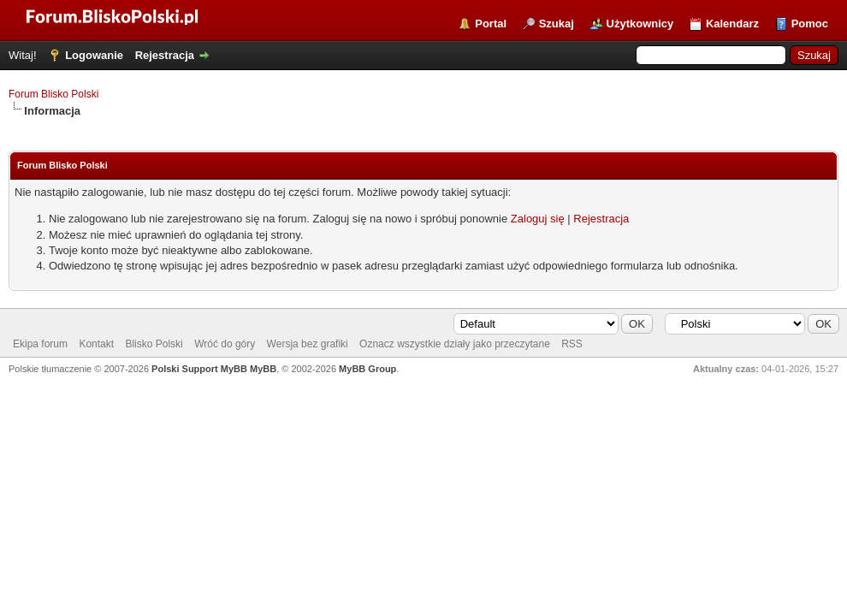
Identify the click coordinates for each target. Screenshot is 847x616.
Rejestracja (165, 55)
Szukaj (557, 24)
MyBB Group (367, 369)
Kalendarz (732, 24)
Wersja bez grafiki (308, 344)
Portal (491, 24)
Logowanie (94, 55)
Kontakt (96, 344)
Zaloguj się (538, 219)
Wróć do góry (225, 344)
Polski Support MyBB (199, 369)
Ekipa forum (40, 344)
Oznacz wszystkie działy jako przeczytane (455, 344)
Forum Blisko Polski (53, 94)
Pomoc (810, 24)
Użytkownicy (640, 24)
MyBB (263, 369)
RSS (572, 344)
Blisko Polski (154, 344)
